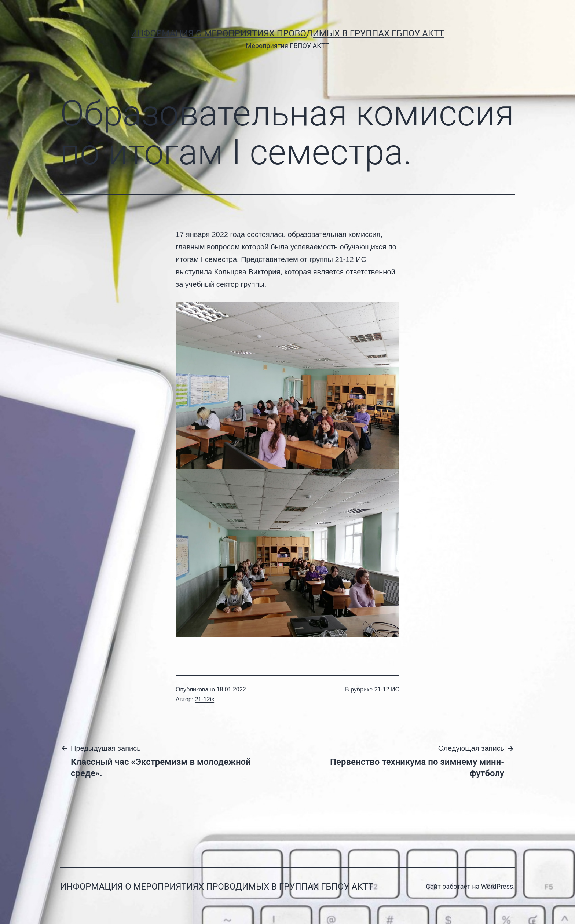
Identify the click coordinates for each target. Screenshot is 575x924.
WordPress (497, 886)
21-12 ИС (387, 689)
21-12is (205, 699)
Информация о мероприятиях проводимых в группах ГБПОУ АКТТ (287, 33)
